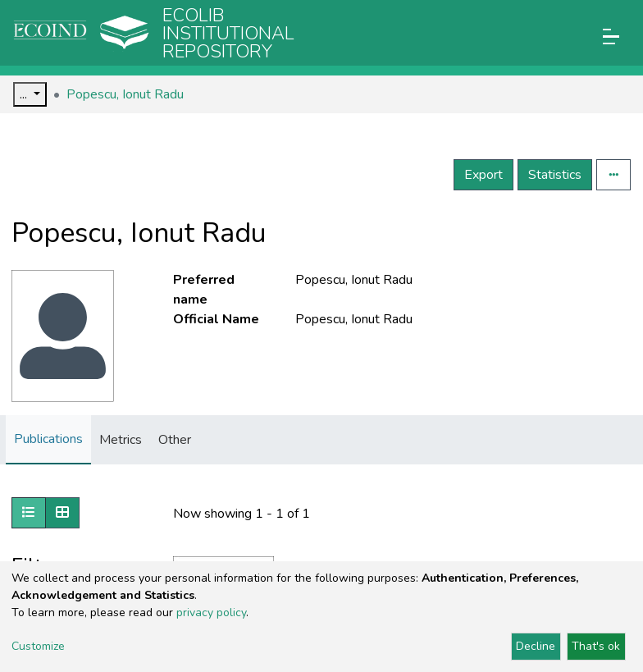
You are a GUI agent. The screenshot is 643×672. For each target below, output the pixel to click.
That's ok (596, 646)
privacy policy (211, 613)
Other (175, 440)
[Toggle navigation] (611, 37)
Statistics (555, 175)
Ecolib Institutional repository (228, 34)
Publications (48, 439)
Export (483, 175)
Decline (536, 646)
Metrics (121, 440)
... (25, 94)
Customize (38, 646)
